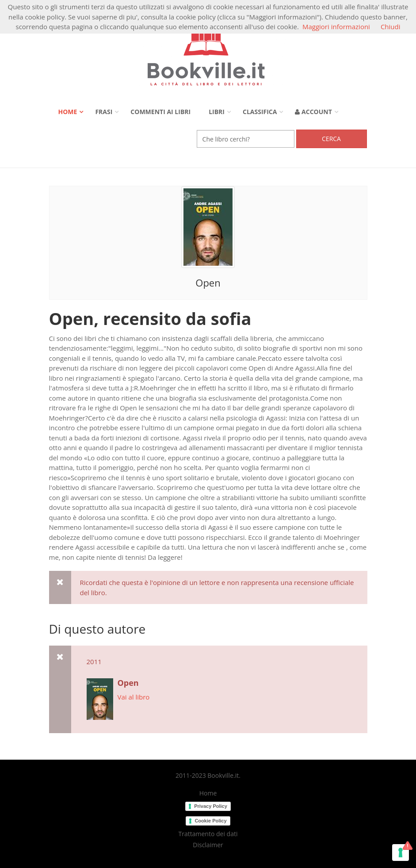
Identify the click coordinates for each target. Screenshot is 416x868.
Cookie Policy (210, 821)
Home (68, 112)
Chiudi (391, 27)
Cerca (331, 139)
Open (208, 283)
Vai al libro (134, 697)
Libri (217, 112)
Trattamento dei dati (208, 834)
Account (313, 112)
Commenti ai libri (160, 112)
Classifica (260, 112)
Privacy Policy (211, 806)
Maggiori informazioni (336, 27)
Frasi (104, 112)
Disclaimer (208, 845)
